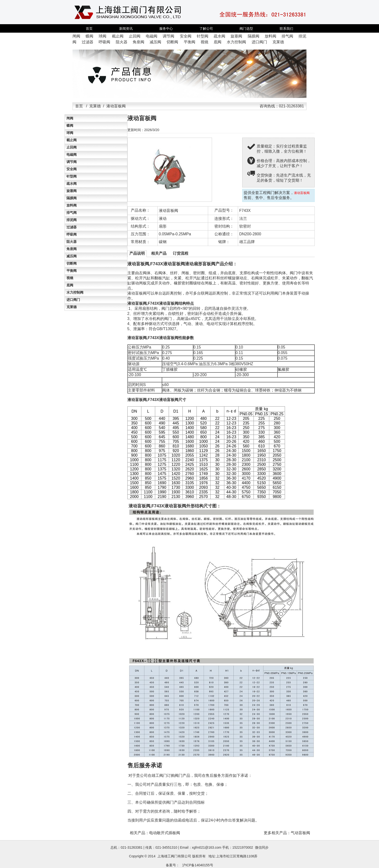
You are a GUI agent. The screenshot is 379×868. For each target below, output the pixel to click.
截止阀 (72, 140)
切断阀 (72, 263)
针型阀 (72, 176)
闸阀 (70, 118)
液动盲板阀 (168, 211)
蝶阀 (70, 126)
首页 (89, 29)
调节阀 (72, 162)
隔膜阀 (72, 198)
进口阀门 (73, 300)
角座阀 (72, 249)
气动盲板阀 (300, 833)
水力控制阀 (75, 292)
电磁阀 (72, 155)
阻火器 (72, 242)
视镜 (70, 278)
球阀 (70, 133)
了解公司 (206, 29)
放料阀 (72, 205)
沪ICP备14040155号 (198, 865)
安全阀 (72, 169)
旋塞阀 (72, 191)
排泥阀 (72, 220)
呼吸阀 (72, 234)
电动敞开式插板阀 (165, 833)
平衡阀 (72, 271)
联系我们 (286, 29)
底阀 (70, 285)
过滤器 (72, 227)
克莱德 (95, 106)
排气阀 (72, 213)
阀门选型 (246, 29)
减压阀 (72, 256)
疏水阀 (72, 184)
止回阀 (72, 147)
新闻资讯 (126, 29)
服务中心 (166, 29)
